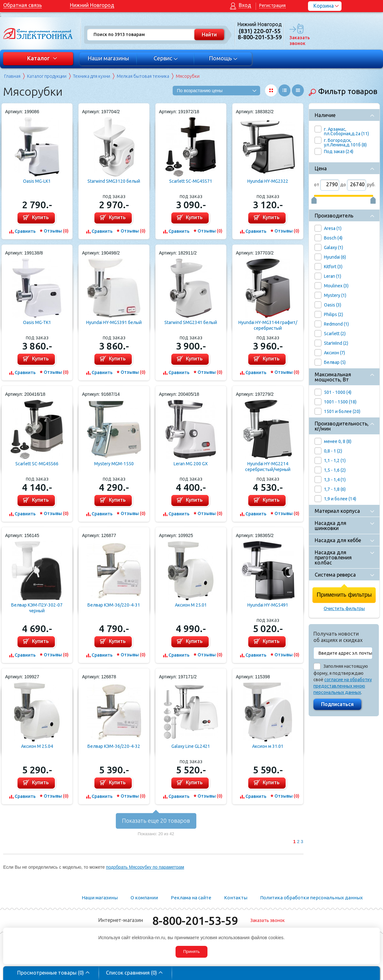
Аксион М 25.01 (191, 605)
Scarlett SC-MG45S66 (37, 464)
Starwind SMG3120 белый (114, 181)
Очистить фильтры (344, 608)
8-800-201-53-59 (195, 921)
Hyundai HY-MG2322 (268, 181)
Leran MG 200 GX (191, 464)
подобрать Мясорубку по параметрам (145, 867)
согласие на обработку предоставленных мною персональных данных (343, 686)
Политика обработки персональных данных (312, 898)
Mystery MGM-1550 (114, 464)
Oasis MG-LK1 (37, 181)
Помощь (223, 58)
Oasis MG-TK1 (37, 322)
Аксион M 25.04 (37, 746)
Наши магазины (108, 58)
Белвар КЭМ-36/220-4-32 (114, 746)
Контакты (236, 898)
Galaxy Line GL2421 (191, 746)
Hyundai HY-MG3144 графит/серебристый (268, 325)
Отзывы (56, 231)
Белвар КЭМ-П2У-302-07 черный (37, 608)
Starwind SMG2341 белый (191, 322)
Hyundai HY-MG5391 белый (114, 322)
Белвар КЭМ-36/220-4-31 (114, 605)
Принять (191, 951)
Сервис (166, 58)
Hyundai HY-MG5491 (268, 605)
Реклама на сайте (191, 898)
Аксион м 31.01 (268, 746)
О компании (144, 898)
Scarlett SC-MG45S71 (191, 181)
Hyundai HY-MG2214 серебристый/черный (268, 467)
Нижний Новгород (92, 5)
